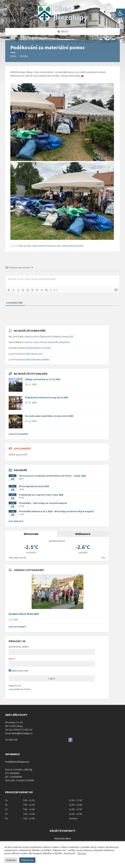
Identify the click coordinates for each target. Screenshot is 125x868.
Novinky (24, 56)
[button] (121, 13)
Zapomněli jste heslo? (20, 689)
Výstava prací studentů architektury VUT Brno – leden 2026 (52, 476)
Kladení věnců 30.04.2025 (24, 614)
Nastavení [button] (11, 860)
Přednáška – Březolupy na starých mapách (43, 503)
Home (13, 56)
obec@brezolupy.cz (22, 733)
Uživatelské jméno (19, 647)
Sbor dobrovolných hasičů (70, 246)
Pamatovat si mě (18, 671)
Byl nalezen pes (35, 354)
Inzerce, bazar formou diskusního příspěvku (47, 342)
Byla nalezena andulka (38, 359)
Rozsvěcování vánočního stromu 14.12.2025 (49, 416)
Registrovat (15, 686)
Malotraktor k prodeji (40, 348)
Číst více (82, 853)
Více (103, 558)
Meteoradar (31, 534)
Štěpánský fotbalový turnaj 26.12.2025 (47, 397)
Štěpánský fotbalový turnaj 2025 (57, 336)
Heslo (12, 659)
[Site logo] (62, 21)
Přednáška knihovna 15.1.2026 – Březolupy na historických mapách (56, 511)
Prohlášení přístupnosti (17, 762)
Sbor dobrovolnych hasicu (40, 246)
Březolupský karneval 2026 (34, 486)
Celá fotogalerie (18, 434)
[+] (57, 290)
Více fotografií (17, 627)
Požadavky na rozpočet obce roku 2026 (41, 495)
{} (52, 290)
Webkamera (83, 534)
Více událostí (16, 521)
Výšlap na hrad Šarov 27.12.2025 (43, 379)
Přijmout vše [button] (27, 860)
